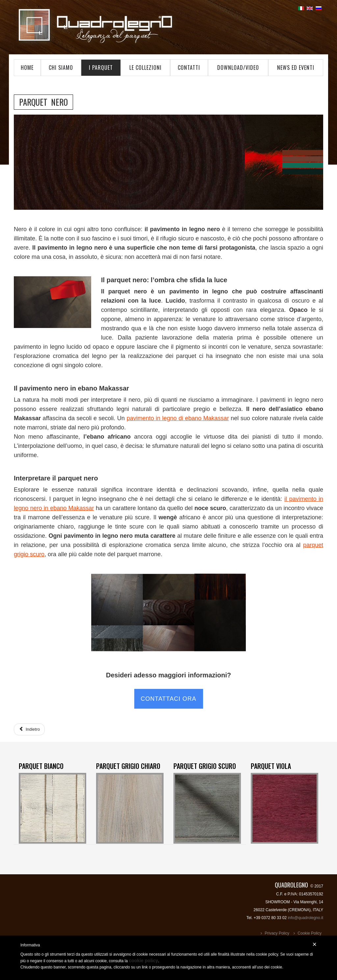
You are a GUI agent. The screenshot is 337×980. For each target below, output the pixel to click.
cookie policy (144, 961)
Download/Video (238, 68)
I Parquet (101, 68)
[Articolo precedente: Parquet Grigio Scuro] (29, 729)
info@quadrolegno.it (305, 918)
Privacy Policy (277, 933)
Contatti (189, 68)
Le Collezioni (145, 68)
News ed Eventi (296, 68)
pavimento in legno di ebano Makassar (178, 418)
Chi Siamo (61, 68)
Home (27, 68)
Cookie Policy (310, 933)
